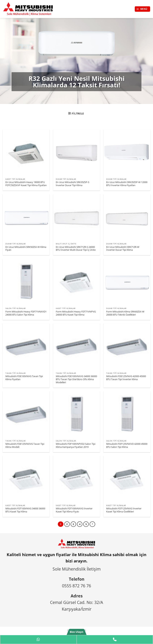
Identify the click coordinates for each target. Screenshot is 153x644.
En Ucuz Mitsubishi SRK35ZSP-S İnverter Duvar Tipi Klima (73, 184)
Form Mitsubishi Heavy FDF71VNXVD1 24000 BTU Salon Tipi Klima (26, 313)
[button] (142, 9)
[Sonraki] (92, 524)
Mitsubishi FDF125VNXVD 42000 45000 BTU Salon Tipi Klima (127, 445)
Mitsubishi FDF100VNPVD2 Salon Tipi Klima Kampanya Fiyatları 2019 (76, 445)
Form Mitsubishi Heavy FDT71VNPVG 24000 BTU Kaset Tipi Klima (76, 313)
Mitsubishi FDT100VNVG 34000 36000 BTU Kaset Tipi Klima (25, 510)
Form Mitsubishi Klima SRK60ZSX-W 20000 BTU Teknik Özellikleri (125, 313)
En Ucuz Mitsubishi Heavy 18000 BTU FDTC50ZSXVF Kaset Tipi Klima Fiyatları (26, 184)
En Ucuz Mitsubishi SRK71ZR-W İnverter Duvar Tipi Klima (123, 249)
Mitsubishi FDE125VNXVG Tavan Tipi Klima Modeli (25, 445)
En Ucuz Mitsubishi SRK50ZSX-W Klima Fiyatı (26, 249)
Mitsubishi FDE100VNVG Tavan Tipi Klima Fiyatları (24, 378)
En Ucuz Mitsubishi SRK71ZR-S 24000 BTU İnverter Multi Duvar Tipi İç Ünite (76, 249)
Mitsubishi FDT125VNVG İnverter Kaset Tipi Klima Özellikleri (124, 510)
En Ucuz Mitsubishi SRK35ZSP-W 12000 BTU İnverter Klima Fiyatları (127, 184)
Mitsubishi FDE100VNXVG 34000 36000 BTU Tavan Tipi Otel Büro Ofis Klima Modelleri (76, 379)
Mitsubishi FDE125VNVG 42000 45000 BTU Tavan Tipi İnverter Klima (126, 378)
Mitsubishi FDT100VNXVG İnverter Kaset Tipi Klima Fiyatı (74, 510)
